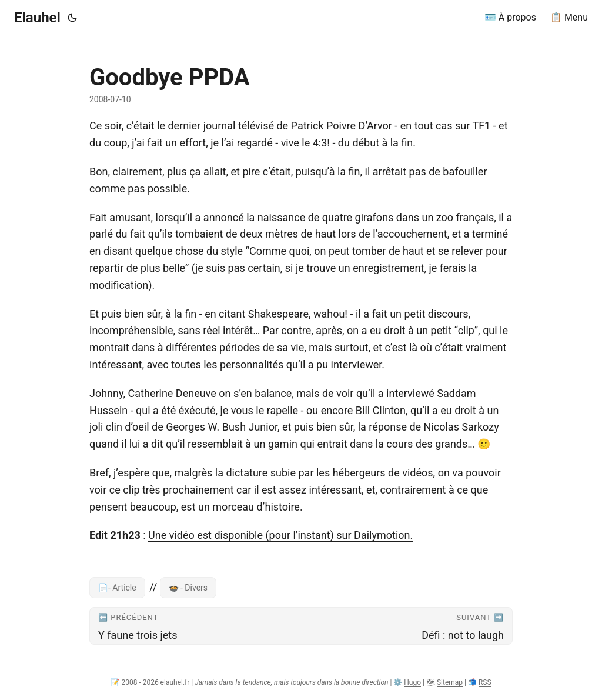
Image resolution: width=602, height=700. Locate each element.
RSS (485, 682)
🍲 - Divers (188, 588)
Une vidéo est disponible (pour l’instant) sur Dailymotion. (280, 535)
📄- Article (117, 588)
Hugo (412, 682)
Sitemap (450, 682)
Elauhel (37, 18)
